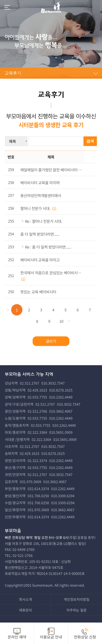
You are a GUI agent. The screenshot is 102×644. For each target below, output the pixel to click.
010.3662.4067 (61, 411)
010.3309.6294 (63, 496)
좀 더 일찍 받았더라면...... (40, 234)
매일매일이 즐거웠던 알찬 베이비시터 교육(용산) (53, 170)
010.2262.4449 (61, 397)
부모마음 (51, 7)
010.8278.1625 (61, 390)
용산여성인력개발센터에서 (41, 195)
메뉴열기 (7, 7)
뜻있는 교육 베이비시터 (38, 292)
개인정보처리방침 (76, 599)
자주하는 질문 (76, 610)
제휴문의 (25, 610)
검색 (90, 141)
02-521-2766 (23, 555)
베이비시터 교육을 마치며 (40, 183)
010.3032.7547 (53, 383)
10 (61, 321)
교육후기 (13, 73)
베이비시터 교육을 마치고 (40, 260)
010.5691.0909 (61, 432)
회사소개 (25, 599)
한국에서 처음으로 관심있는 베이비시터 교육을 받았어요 (53, 273)
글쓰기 (51, 341)
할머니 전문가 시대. (35, 208)
